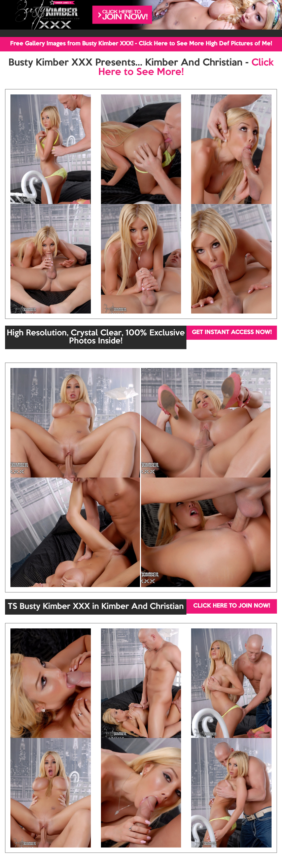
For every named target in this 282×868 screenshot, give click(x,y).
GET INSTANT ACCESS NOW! (232, 333)
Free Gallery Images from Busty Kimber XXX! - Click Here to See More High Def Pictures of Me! (141, 44)
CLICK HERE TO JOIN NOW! (232, 606)
